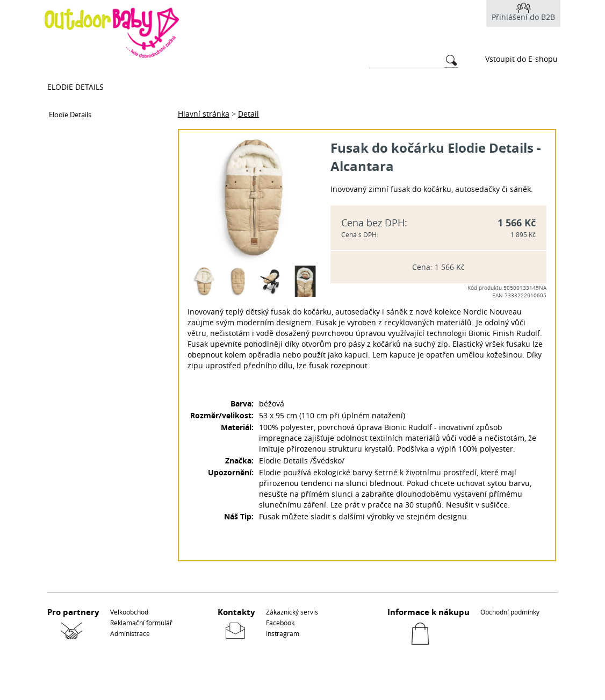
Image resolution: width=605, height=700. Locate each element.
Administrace (130, 633)
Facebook (280, 623)
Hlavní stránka (204, 114)
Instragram (283, 633)
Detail (249, 114)
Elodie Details (75, 87)
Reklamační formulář (141, 623)
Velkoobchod (129, 612)
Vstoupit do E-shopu (521, 59)
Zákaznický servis (292, 612)
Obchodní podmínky (510, 612)
